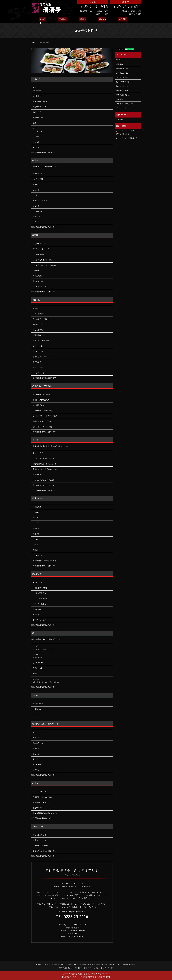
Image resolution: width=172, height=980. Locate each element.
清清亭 (77, 20)
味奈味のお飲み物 (123, 95)
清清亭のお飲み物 (123, 82)
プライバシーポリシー (125, 104)
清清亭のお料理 (122, 77)
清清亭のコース (122, 73)
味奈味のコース (122, 86)
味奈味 (96, 20)
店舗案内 (59, 20)
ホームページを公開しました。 (128, 138)
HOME (42, 20)
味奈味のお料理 (122, 91)
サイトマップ (121, 108)
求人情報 (116, 20)
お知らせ (120, 120)
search (133, 20)
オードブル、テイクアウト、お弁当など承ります (128, 132)
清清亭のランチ (122, 69)
